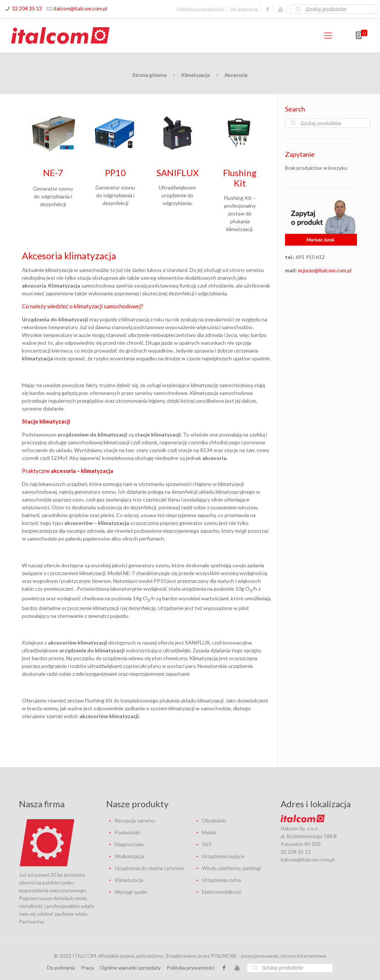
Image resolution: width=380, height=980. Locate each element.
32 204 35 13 (27, 8)
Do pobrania (244, 9)
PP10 (115, 173)
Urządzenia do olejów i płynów (149, 868)
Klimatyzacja (195, 75)
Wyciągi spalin (131, 892)
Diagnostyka (129, 844)
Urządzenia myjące (223, 856)
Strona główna (150, 75)
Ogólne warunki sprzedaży (130, 968)
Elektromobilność (222, 892)
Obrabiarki (214, 820)
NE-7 (53, 173)
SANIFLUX (178, 173)
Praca (87, 968)
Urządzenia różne (222, 880)
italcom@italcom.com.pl (80, 8)
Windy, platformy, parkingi (231, 868)
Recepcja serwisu (135, 820)
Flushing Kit (240, 178)
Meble (209, 832)
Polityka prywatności (200, 9)
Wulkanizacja (130, 856)
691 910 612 (310, 257)
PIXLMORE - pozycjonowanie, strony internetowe (268, 956)
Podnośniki (127, 832)
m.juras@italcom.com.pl (325, 270)
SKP (207, 844)
